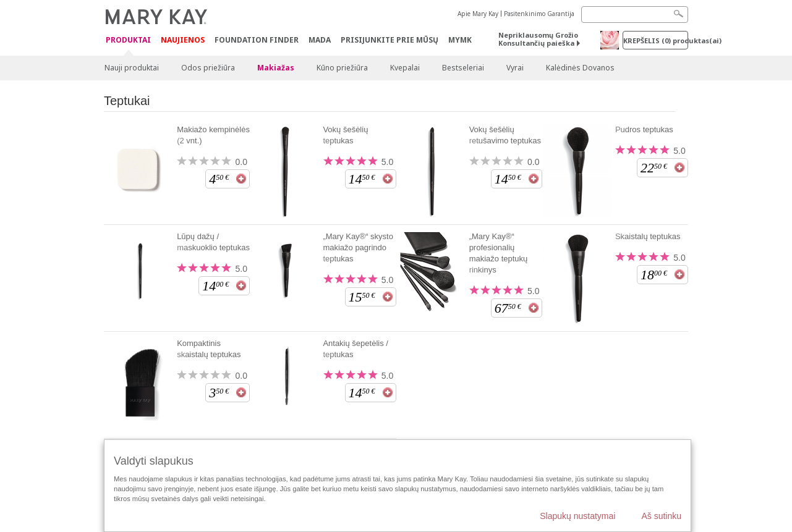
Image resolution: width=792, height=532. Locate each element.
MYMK (460, 40)
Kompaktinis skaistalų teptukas (209, 349)
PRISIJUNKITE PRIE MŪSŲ (390, 40)
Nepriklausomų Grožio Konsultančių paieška (538, 39)
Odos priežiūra (208, 68)
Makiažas (276, 68)
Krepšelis (656, 40)
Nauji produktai (132, 68)
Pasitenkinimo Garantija (539, 14)
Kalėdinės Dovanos (580, 68)
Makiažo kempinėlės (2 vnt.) (213, 135)
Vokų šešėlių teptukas (345, 135)
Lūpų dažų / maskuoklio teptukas (213, 242)
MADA (320, 40)
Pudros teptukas (644, 129)
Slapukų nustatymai (577, 516)
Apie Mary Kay (478, 14)
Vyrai (515, 68)
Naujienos (183, 40)
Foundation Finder (257, 40)
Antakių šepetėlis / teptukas (356, 349)
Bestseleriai (463, 68)
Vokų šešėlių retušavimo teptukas (505, 135)
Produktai (128, 40)
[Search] (635, 15)
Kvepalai (405, 68)
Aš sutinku (661, 516)
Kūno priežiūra (342, 68)
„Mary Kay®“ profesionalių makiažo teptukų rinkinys (499, 253)
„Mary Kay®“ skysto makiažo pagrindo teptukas (358, 247)
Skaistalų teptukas (648, 236)
